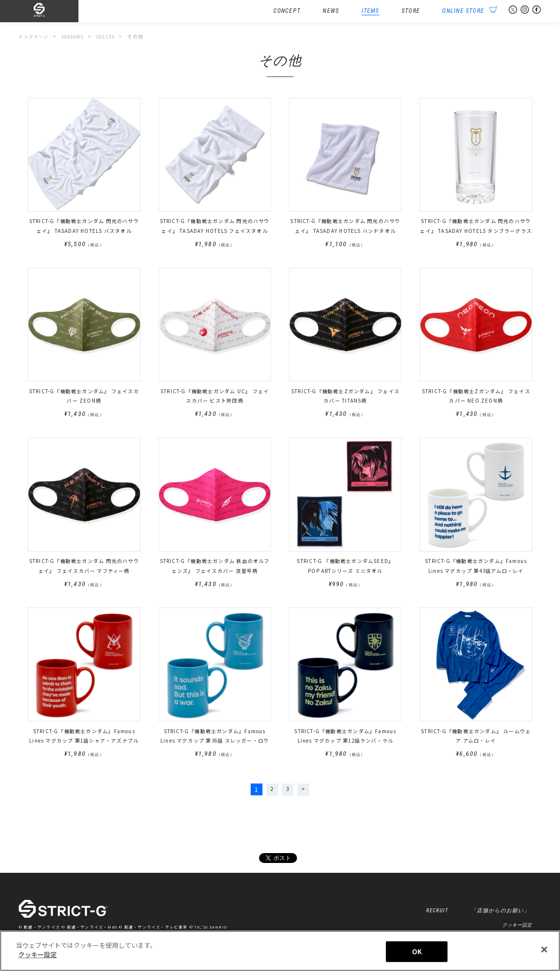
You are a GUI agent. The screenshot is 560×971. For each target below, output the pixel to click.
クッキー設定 (517, 928)
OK (417, 952)
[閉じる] (544, 949)
